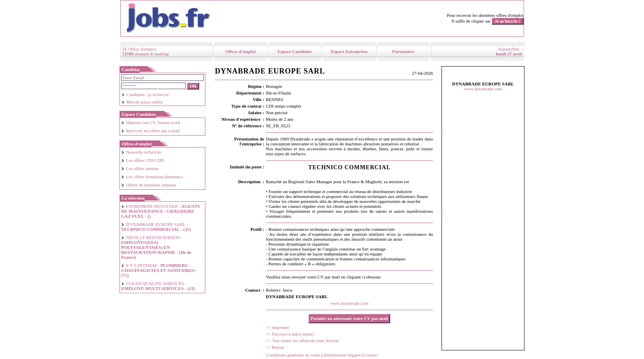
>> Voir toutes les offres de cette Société (302, 341)
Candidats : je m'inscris (145, 94)
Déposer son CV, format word (151, 122)
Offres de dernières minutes (149, 185)
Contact (371, 355)
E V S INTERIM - (159, 270)
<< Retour (275, 347)
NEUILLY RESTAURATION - (156, 247)
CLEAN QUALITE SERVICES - (158, 286)
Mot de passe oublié (142, 102)
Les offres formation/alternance (152, 177)
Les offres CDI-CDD (143, 160)
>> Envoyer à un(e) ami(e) (290, 334)
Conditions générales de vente (293, 355)
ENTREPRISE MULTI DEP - (161, 211)
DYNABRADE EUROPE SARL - (156, 227)
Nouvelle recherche (141, 152)
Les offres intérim (140, 168)
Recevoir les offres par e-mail (151, 131)
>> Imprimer (277, 327)
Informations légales (342, 355)
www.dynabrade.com (349, 303)
